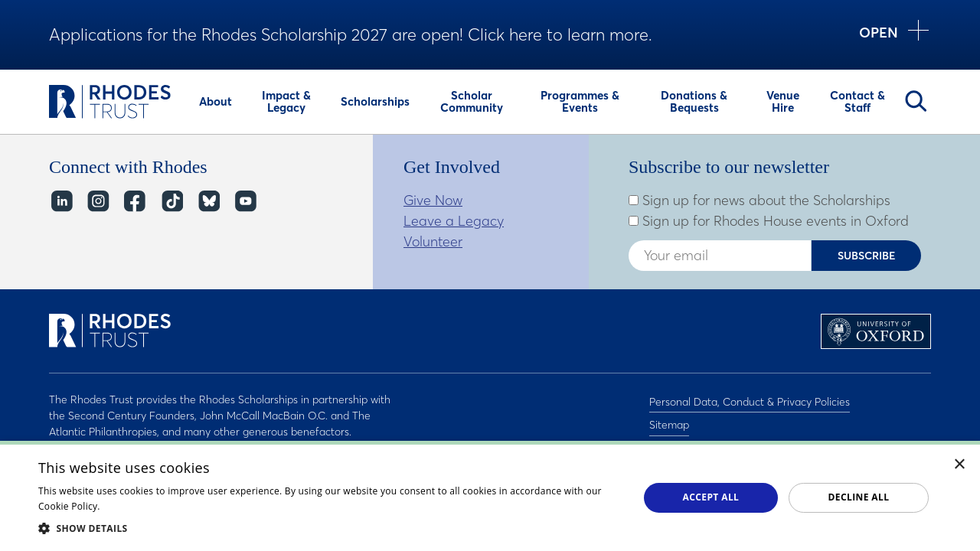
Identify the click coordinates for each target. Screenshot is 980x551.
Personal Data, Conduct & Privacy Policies (750, 399)
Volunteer (433, 241)
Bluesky (208, 202)
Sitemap (669, 419)
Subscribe (867, 256)
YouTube (245, 202)
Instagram (98, 202)
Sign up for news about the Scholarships (759, 201)
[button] (330, 528)
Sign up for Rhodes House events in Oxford (769, 221)
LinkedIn (61, 202)
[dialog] (490, 496)
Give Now (433, 200)
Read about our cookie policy (168, 506)
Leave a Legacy (454, 221)
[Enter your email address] (720, 256)
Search (916, 101)
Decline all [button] (859, 497)
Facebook (134, 202)
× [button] (960, 465)
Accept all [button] (711, 497)
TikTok (171, 202)
